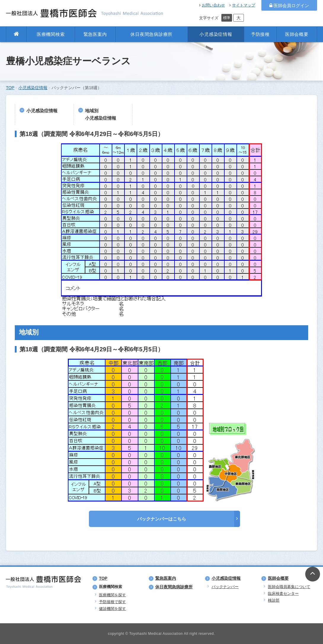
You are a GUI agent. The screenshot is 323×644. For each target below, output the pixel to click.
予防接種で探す (112, 602)
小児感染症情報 (216, 34)
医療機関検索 (51, 34)
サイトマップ (242, 5)
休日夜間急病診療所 (151, 34)
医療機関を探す (112, 595)
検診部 (274, 600)
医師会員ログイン (289, 5)
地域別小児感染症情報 (101, 114)
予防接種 (260, 34)
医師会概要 (297, 34)
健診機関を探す (112, 609)
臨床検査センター (283, 593)
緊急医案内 (95, 34)
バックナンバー (225, 587)
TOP (10, 88)
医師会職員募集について (289, 587)
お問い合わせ (212, 5)
